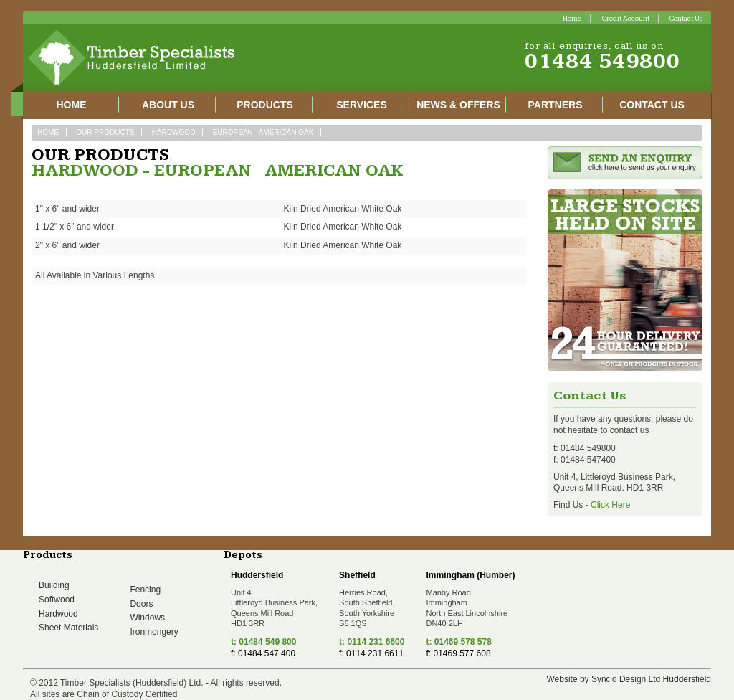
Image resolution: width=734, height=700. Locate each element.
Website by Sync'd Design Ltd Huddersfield (629, 679)
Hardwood (174, 132)
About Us (168, 105)
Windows (147, 618)
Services (362, 105)
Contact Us (686, 19)
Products (265, 105)
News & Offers (458, 105)
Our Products (105, 132)
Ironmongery (154, 632)
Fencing (145, 590)
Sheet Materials (68, 628)
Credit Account (626, 19)
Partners (556, 105)
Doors (141, 604)
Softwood (57, 600)
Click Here (610, 505)
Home (572, 19)
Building (54, 585)
